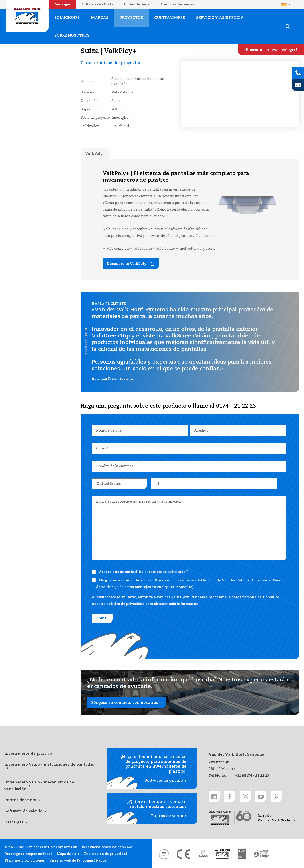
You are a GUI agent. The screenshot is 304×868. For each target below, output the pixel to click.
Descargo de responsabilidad (28, 854)
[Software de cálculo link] (50, 811)
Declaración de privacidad (106, 854)
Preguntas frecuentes (177, 5)
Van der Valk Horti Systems (27, 16)
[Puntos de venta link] (50, 800)
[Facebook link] (230, 797)
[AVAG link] (203, 854)
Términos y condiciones (25, 861)
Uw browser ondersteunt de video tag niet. (240, 94)
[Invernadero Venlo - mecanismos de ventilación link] (50, 786)
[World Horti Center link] (261, 854)
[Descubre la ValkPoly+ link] (131, 264)
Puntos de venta (137, 5)
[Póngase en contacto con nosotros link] (190, 692)
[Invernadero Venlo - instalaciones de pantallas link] (50, 768)
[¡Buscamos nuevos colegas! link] (271, 50)
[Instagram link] (245, 797)
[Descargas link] (50, 823)
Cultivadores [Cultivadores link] (170, 18)
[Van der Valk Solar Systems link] (222, 854)
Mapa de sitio (68, 854)
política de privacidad (125, 604)
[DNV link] (164, 854)
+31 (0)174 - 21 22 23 (252, 776)
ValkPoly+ (120, 92)
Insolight (120, 118)
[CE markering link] (183, 854)
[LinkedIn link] (214, 797)
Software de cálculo (97, 5)
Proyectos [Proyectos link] (131, 18)
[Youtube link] (261, 797)
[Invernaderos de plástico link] (50, 754)
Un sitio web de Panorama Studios (78, 861)
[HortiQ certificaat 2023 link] (242, 854)
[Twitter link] (276, 797)
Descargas (62, 5)
